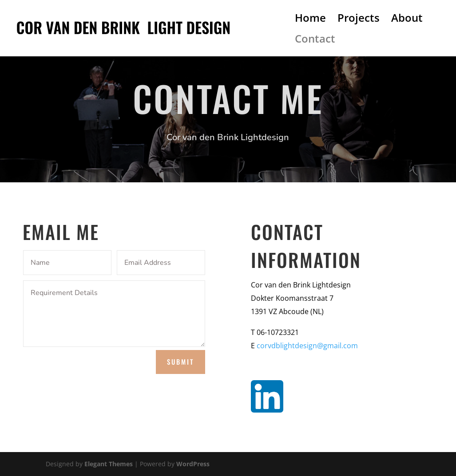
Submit (180, 362)
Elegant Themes (109, 464)
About (407, 20)
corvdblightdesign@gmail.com (307, 346)
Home (310, 20)
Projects (359, 20)
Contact (315, 41)
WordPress (193, 464)
